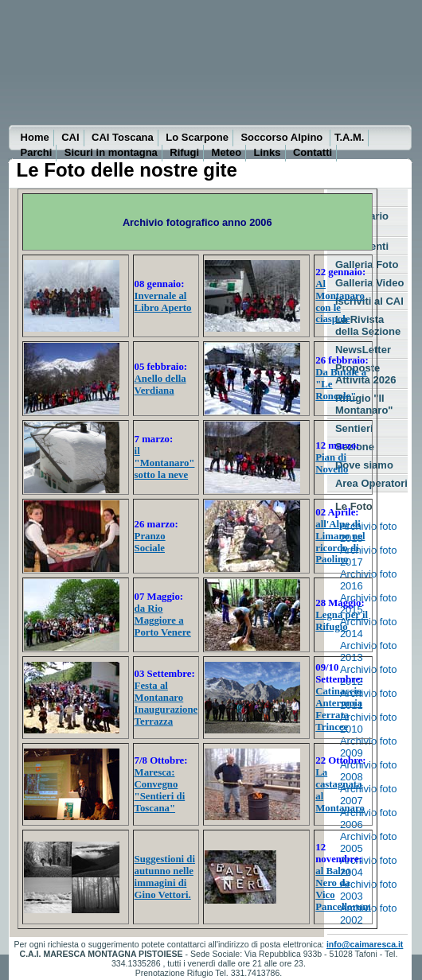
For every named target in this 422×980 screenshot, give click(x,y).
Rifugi (184, 152)
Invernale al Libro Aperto (163, 302)
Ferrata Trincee (332, 721)
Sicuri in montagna (111, 152)
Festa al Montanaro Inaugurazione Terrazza (166, 704)
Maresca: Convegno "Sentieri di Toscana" (160, 790)
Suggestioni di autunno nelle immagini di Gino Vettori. (165, 877)
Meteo (227, 152)
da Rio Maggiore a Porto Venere (163, 620)
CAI (70, 137)
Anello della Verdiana (160, 385)
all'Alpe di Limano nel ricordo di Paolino (340, 542)
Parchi (37, 152)
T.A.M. (350, 137)
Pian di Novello (332, 463)
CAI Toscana (123, 137)
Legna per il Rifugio (342, 621)
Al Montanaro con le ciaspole (340, 302)
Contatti (313, 152)
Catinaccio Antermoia (339, 697)
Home (35, 137)
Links (268, 152)
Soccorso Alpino (283, 137)
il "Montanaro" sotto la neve (165, 463)
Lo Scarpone (197, 137)
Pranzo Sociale (150, 542)
